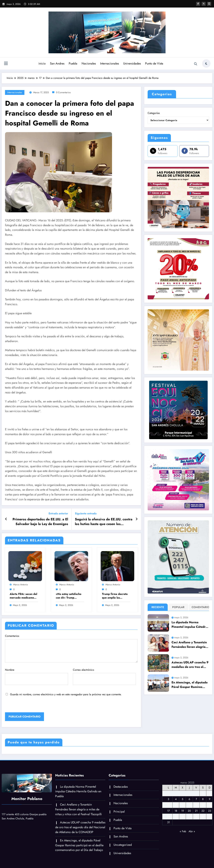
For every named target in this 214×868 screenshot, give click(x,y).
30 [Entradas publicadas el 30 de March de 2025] (210, 816)
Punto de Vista (154, 63)
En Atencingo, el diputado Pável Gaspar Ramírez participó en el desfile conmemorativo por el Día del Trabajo (190, 685)
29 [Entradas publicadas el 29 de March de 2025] (203, 816)
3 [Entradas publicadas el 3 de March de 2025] (168, 799)
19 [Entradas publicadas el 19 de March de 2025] (183, 811)
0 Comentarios (63, 92)
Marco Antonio (21, 585)
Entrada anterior (58, 513)
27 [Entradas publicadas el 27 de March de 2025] (189, 816)
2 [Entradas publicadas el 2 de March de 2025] (210, 793)
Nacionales (89, 63)
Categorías (154, 113)
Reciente (158, 607)
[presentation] (28, 705)
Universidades (132, 63)
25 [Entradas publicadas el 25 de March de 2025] (176, 816)
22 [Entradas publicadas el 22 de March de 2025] (203, 811)
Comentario (200, 607)
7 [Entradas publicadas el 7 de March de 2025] (196, 799)
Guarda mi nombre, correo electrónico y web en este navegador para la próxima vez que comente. (66, 694)
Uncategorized (123, 845)
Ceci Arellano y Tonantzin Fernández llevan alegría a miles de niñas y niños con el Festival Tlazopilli (190, 645)
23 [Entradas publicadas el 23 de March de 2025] (210, 811)
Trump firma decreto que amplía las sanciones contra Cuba (116, 596)
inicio (42, 63)
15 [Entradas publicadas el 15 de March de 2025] (203, 805)
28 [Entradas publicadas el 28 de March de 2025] (196, 816)
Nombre (37, 676)
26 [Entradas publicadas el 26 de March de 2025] (183, 816)
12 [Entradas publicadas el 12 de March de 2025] (183, 805)
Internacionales (109, 63)
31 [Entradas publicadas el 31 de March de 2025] (169, 822)
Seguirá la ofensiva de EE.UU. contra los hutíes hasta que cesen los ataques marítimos (104, 522)
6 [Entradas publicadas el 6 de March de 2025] (189, 799)
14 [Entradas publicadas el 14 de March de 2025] (196, 805)
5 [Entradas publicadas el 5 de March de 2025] (182, 799)
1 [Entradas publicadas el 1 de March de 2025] (203, 793)
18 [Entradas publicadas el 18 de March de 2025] (176, 811)
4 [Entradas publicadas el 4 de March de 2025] (176, 799)
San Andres (57, 63)
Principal (119, 812)
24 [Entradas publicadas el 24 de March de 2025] (169, 816)
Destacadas (121, 787)
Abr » (192, 831)
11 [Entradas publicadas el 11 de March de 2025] (176, 805)
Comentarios (71, 648)
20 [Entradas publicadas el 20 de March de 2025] (189, 811)
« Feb (183, 831)
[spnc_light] (206, 63)
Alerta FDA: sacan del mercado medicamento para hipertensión (24, 596)
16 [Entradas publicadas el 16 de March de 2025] (210, 805)
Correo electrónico (104, 676)
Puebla (73, 63)
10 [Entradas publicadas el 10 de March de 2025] (168, 805)
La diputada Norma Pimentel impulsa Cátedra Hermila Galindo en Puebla (189, 625)
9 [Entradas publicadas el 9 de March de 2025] (210, 799)
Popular (178, 607)
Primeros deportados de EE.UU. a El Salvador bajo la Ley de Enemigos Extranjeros (40, 522)
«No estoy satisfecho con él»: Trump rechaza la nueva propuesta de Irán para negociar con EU (69, 596)
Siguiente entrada (86, 513)
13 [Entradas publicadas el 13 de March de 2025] (189, 805)
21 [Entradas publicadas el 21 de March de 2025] (196, 811)
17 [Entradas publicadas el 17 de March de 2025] (168, 811)
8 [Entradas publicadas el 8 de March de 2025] (203, 799)
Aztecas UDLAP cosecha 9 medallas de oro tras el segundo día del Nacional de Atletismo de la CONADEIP (190, 665)
